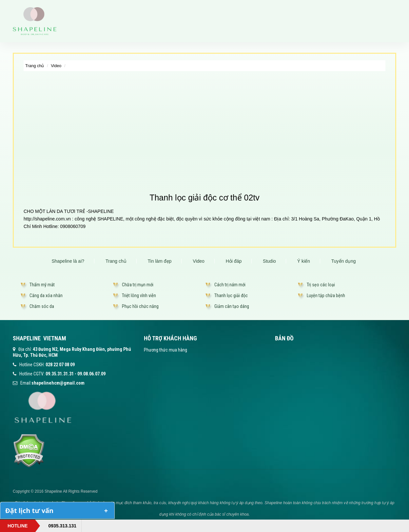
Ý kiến (304, 261)
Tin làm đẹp (160, 261)
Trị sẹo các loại (321, 285)
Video (56, 66)
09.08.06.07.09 (91, 374)
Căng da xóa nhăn (46, 295)
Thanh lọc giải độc (231, 295)
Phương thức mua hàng (166, 350)
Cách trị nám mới (230, 285)
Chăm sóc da (42, 306)
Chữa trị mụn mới (138, 285)
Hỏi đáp (234, 261)
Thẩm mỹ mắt (42, 285)
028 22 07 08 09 (60, 365)
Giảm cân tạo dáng (232, 306)
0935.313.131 (62, 526)
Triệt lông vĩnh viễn (139, 295)
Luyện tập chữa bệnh (326, 295)
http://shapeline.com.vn (47, 219)
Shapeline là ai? (68, 261)
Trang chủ (35, 66)
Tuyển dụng (344, 261)
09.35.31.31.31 (60, 374)
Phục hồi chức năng (140, 306)
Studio (269, 261)
